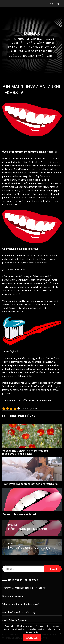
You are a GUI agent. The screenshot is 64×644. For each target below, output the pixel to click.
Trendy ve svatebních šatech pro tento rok (31, 484)
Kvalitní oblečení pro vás (15, 620)
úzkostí (23, 183)
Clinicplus (42, 158)
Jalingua (32, 33)
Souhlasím (32, 638)
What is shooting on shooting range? (21, 604)
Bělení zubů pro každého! (19, 514)
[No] (60, 633)
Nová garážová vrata (13, 596)
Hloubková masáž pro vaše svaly (19, 612)
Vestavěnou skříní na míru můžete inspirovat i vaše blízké (25, 452)
